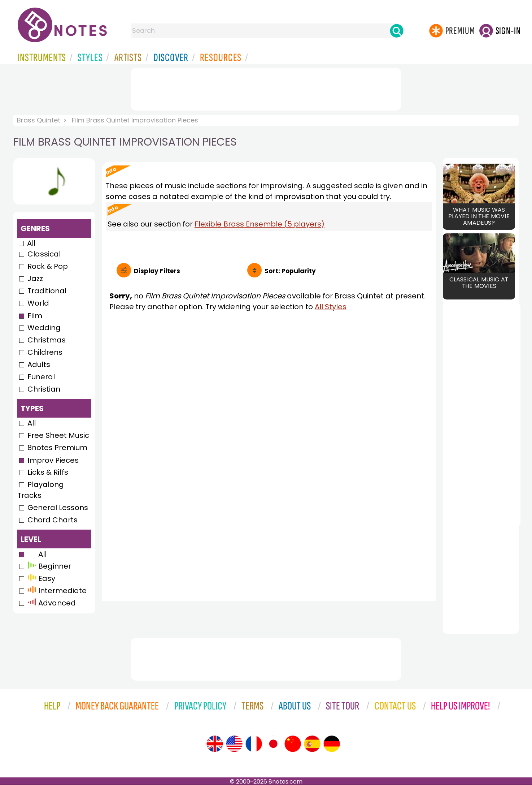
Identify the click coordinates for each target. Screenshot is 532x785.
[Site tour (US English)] (234, 744)
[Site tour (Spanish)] (312, 744)
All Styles (331, 307)
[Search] (397, 31)
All (31, 243)
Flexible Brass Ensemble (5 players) (260, 224)
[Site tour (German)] (332, 744)
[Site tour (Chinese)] (293, 744)
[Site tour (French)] (254, 744)
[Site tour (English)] (215, 744)
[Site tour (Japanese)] (273, 744)
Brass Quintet (39, 120)
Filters (157, 271)
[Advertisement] (266, 88)
